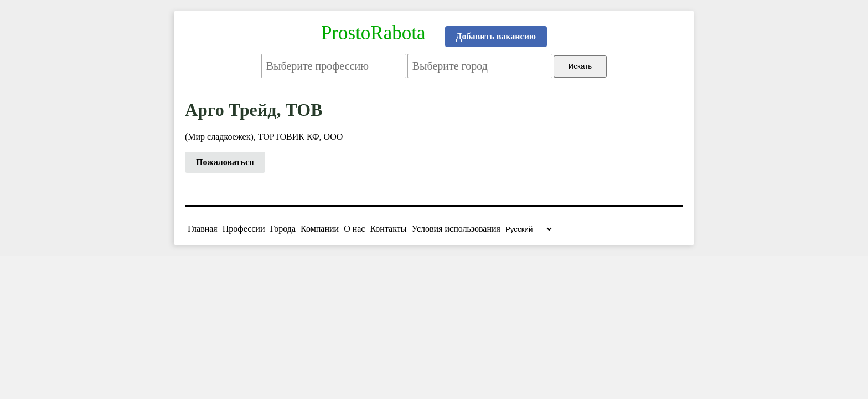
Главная (203, 229)
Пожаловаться (225, 162)
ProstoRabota (373, 33)
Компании (320, 229)
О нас (354, 229)
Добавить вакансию (496, 36)
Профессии (244, 229)
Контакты (388, 229)
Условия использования (456, 229)
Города (283, 229)
